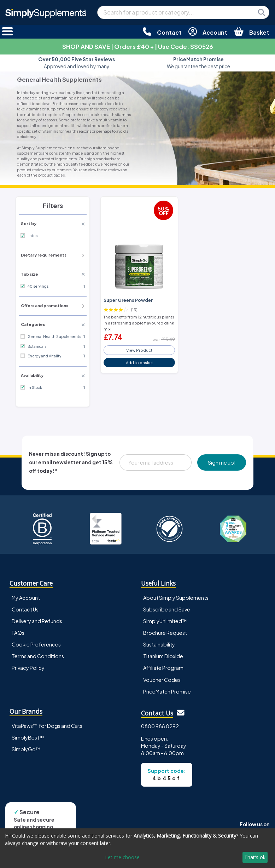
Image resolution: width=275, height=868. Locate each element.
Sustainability (159, 644)
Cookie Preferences (36, 644)
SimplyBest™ (28, 737)
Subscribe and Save (167, 609)
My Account (26, 598)
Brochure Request (165, 633)
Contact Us (25, 609)
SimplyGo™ (26, 749)
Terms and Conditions (38, 656)
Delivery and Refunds (37, 621)
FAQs (18, 633)
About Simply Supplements (176, 598)
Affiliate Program (163, 668)
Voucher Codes (162, 680)
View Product (139, 350)
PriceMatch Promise (167, 691)
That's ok (255, 857)
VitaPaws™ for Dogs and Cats (47, 726)
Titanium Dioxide (163, 656)
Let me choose (122, 857)
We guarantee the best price (198, 63)
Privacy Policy (28, 668)
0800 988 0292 (160, 726)
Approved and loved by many (77, 63)
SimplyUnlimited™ (165, 621)
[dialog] (137, 848)
